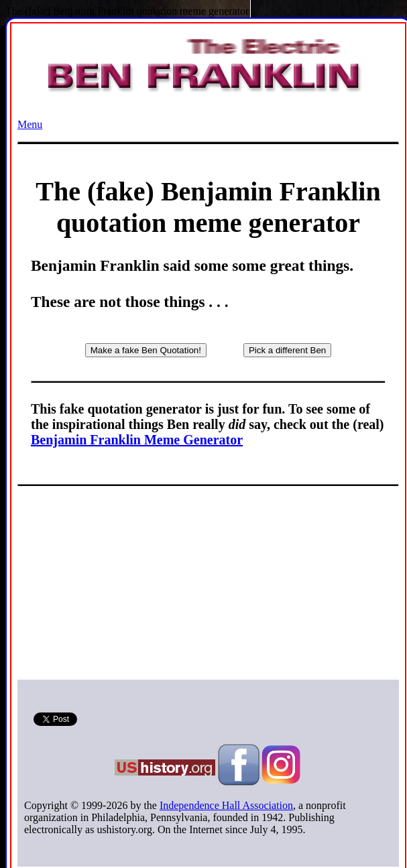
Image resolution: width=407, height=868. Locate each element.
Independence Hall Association (226, 805)
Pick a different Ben (287, 350)
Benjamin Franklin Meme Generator (137, 440)
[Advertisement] (208, 586)
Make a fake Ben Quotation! (146, 350)
